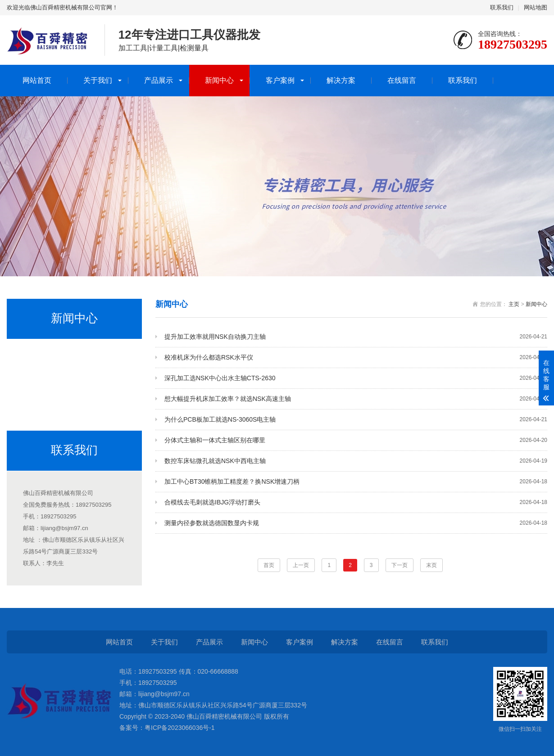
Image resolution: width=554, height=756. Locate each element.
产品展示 (159, 80)
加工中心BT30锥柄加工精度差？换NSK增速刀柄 (356, 482)
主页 (514, 304)
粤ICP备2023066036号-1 (180, 728)
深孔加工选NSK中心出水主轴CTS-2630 (356, 378)
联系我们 (502, 7)
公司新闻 (31, 353)
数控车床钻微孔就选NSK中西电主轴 (356, 461)
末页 (431, 565)
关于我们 (98, 80)
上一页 (301, 565)
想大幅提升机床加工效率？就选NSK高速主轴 (356, 399)
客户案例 (280, 80)
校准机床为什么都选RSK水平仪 (356, 358)
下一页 (400, 565)
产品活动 (31, 408)
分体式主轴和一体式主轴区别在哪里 (356, 440)
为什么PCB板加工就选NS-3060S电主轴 (356, 420)
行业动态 (31, 380)
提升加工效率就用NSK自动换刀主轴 (356, 337)
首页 (269, 565)
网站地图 (536, 7)
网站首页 (37, 80)
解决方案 (341, 80)
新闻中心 (219, 80)
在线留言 (402, 80)
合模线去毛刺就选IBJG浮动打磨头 (356, 502)
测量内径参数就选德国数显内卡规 (356, 523)
